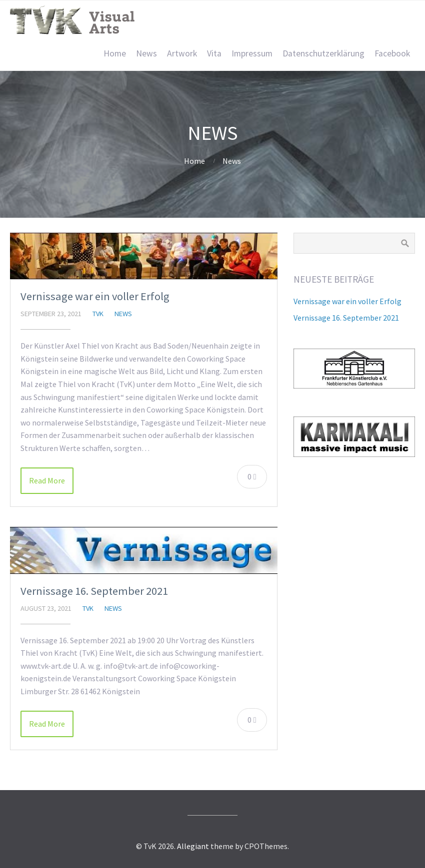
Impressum (252, 53)
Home (115, 53)
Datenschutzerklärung (323, 53)
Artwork (182, 53)
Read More (47, 480)
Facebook (392, 53)
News (146, 53)
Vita (214, 53)
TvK (98, 314)
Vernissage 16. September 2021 (94, 591)
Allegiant (193, 846)
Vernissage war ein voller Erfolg (95, 296)
